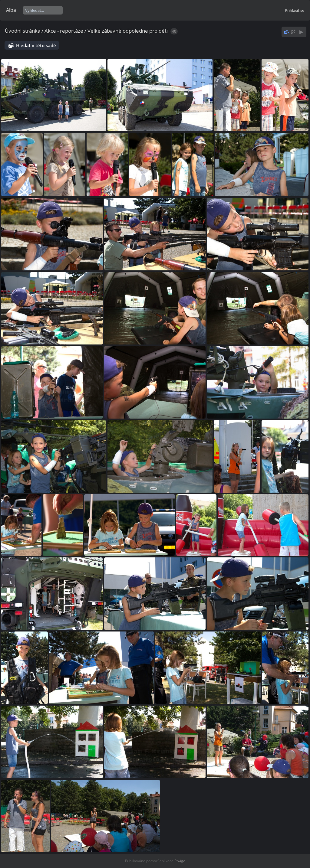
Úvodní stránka (23, 31)
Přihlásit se (295, 10)
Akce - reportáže (64, 31)
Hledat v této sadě (36, 45)
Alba (11, 10)
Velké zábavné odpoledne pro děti (128, 31)
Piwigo (180, 861)
